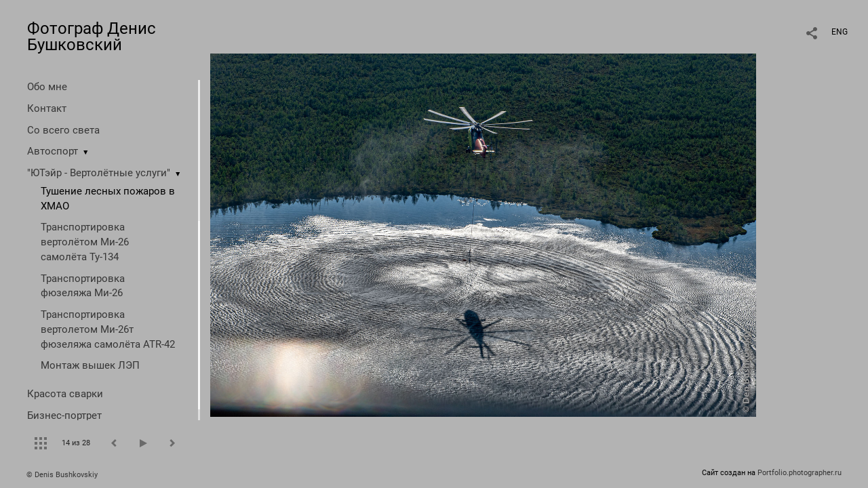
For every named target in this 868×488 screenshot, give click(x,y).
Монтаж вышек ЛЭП (90, 365)
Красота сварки (65, 394)
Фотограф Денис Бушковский (92, 37)
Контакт (47, 108)
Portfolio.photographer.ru (800, 473)
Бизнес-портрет (64, 415)
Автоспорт (53, 151)
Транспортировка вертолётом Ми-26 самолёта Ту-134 (85, 242)
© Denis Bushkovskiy (62, 475)
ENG (840, 32)
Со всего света (63, 130)
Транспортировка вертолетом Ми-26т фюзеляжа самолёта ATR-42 (108, 329)
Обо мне (47, 87)
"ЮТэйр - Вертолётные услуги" (99, 173)
